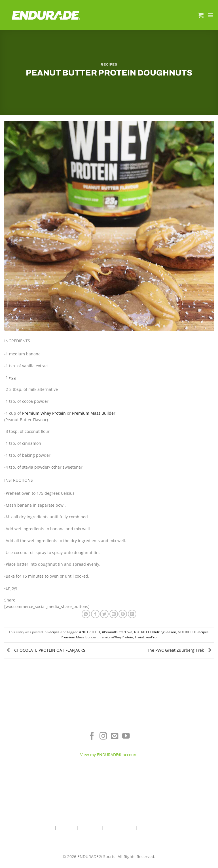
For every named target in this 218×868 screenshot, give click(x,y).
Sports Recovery (36, 751)
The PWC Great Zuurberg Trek (180, 650)
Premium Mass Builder (94, 413)
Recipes (109, 64)
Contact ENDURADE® (182, 751)
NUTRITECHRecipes (193, 632)
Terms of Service (182, 742)
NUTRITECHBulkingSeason (155, 632)
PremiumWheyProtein (116, 637)
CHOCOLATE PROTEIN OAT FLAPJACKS (45, 650)
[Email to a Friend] (114, 614)
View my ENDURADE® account (109, 755)
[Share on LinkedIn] (132, 614)
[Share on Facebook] (95, 614)
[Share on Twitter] (104, 614)
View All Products (36, 759)
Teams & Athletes (182, 759)
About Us (66, 828)
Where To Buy (182, 734)
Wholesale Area (119, 828)
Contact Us (90, 828)
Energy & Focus (36, 742)
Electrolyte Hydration (36, 734)
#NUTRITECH (90, 632)
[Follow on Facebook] (92, 737)
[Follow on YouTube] (126, 737)
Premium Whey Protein (44, 413)
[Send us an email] (115, 737)
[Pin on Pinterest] (123, 614)
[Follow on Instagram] (103, 737)
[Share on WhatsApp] (86, 614)
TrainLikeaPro (146, 637)
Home (48, 828)
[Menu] (211, 15)
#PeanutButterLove (117, 632)
